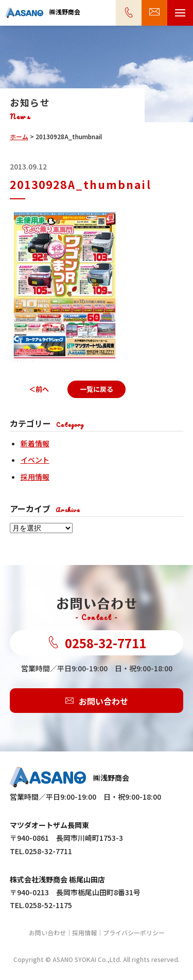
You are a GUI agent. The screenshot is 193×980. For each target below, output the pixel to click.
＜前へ (39, 389)
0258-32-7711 (97, 643)
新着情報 (35, 443)
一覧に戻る (97, 389)
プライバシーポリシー (134, 932)
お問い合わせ (97, 701)
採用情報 (35, 477)
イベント (35, 460)
